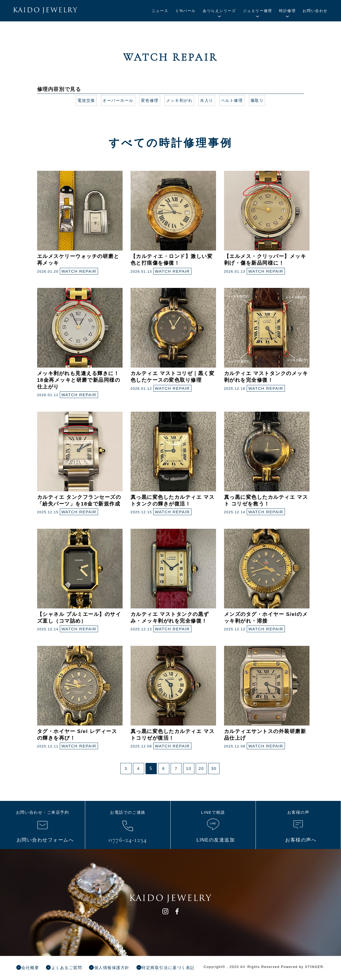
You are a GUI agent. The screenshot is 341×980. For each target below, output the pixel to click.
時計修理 (287, 11)
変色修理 (149, 100)
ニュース (160, 11)
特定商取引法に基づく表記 (179, 968)
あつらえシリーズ (219, 11)
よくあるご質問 (71, 968)
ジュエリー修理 (258, 11)
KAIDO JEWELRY (54, 11)
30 (214, 768)
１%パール (185, 11)
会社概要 (32, 968)
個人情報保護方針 (119, 968)
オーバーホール (115, 100)
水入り (209, 100)
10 (189, 768)
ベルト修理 (235, 100)
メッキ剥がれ (180, 100)
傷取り (261, 100)
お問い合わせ (315, 11)
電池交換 (82, 100)
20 (201, 768)
